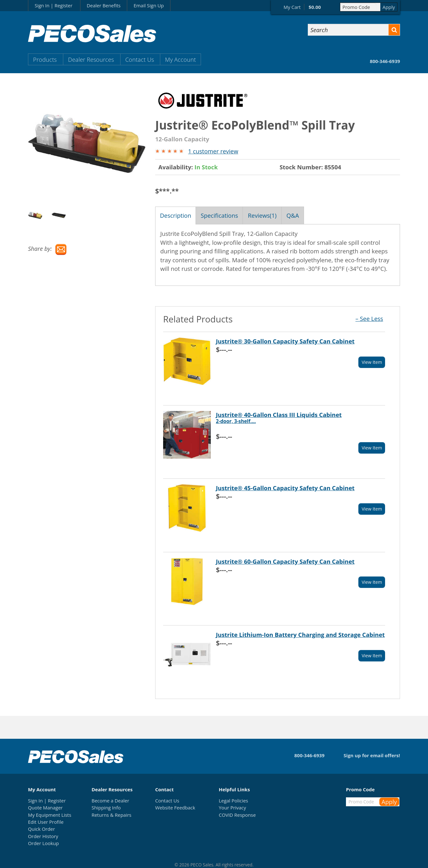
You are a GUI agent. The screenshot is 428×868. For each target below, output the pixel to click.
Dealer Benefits (104, 5)
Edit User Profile (46, 822)
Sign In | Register (54, 5)
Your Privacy (232, 808)
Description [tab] (176, 215)
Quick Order (41, 829)
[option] (40, 215)
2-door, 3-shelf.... (236, 421)
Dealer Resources (91, 59)
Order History (43, 836)
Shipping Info (106, 808)
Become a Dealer (110, 801)
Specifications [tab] (219, 215)
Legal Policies (233, 801)
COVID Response (237, 815)
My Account (180, 59)
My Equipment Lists (50, 815)
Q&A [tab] (293, 215)
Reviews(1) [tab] (262, 215)
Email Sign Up (149, 5)
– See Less (369, 318)
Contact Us (140, 59)
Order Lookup (43, 843)
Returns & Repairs (111, 815)
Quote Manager (45, 808)
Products (45, 59)
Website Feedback (175, 808)
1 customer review (213, 151)
